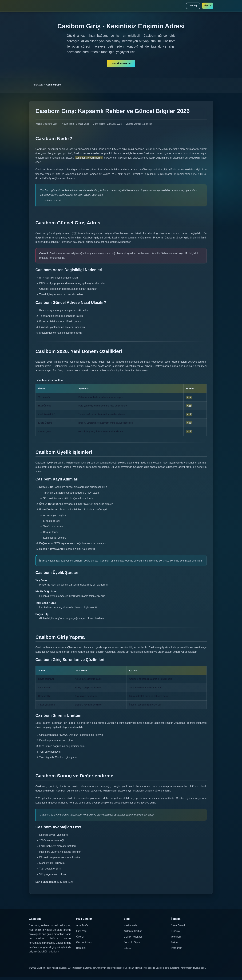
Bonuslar (81, 951)
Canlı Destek (178, 928)
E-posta (175, 934)
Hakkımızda (130, 928)
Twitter (175, 945)
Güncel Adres (84, 945)
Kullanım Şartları (133, 934)
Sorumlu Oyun (132, 945)
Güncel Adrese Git (121, 66)
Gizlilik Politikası (133, 940)
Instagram (177, 951)
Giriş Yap (189, 6)
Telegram (176, 940)
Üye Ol (206, 6)
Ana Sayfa (38, 88)
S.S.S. (127, 951)
